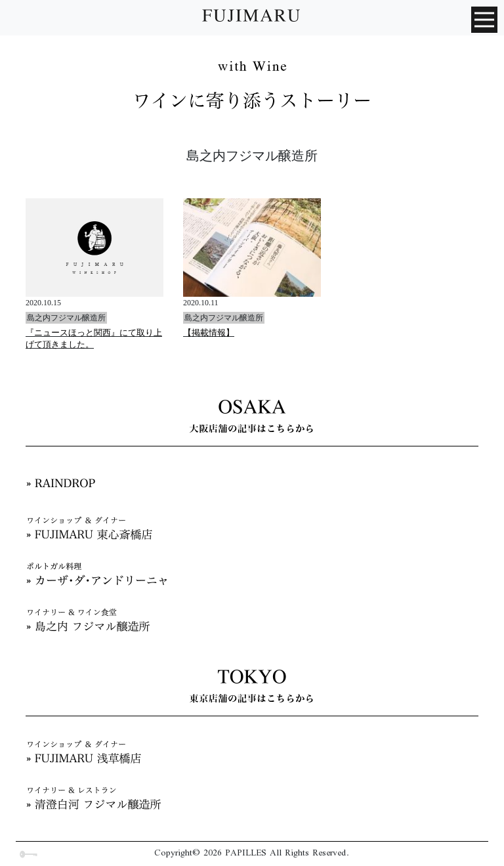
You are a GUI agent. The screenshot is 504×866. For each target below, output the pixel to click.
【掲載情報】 (209, 333)
